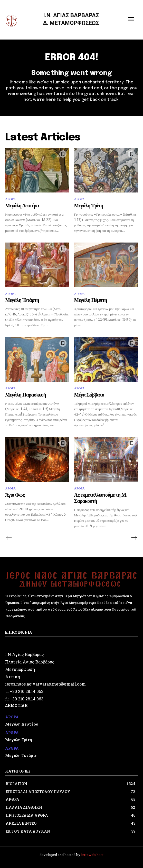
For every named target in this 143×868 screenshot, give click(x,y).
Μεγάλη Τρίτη (89, 206)
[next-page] (134, 538)
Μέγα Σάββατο (89, 395)
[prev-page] (9, 538)
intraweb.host (92, 855)
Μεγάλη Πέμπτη (91, 300)
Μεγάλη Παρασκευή (26, 395)
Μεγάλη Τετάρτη (22, 300)
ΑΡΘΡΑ (10, 199)
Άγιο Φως (15, 495)
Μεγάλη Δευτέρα (22, 206)
